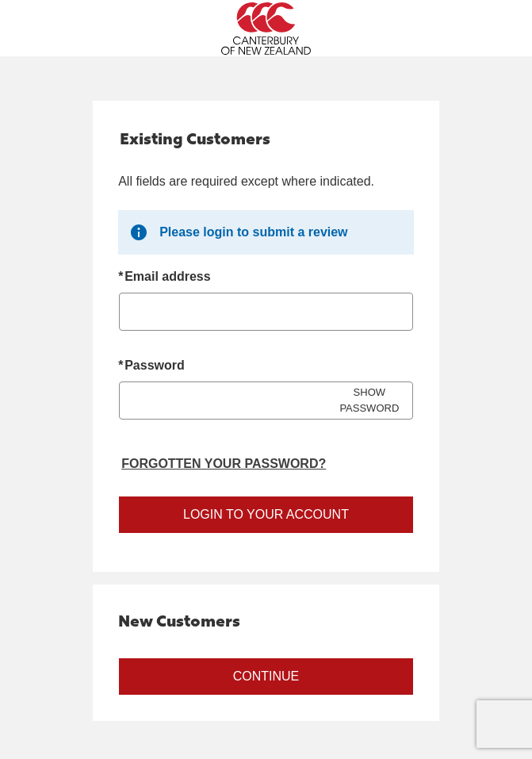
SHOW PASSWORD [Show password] (369, 400)
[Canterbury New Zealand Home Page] (266, 29)
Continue (266, 676)
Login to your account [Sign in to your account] (266, 514)
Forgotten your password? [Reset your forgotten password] (224, 464)
